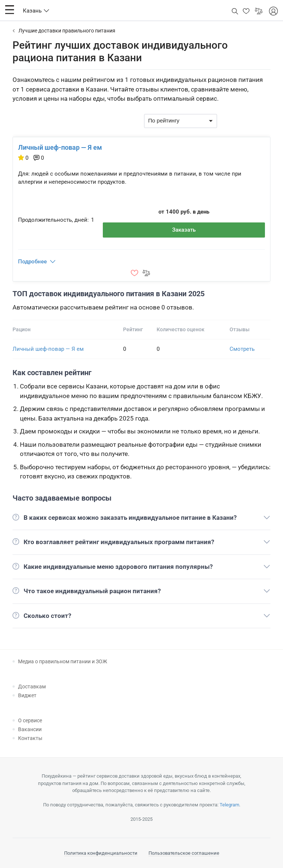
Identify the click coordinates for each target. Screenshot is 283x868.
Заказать (184, 230)
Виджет (27, 695)
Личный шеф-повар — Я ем (60, 147)
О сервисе (30, 720)
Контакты (30, 738)
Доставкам (32, 687)
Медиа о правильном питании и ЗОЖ (63, 661)
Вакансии (30, 729)
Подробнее (32, 262)
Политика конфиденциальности (101, 853)
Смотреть (242, 349)
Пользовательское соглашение (184, 853)
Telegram (229, 805)
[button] (10, 10)
